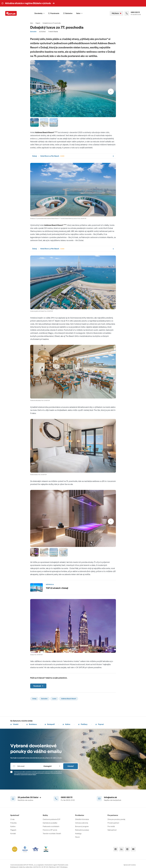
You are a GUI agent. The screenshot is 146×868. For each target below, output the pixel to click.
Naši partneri (112, 830)
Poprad (100, 724)
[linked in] (121, 849)
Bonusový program (82, 826)
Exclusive (33, 32)
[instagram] (127, 849)
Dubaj (34, 699)
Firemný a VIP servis (50, 830)
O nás (12, 819)
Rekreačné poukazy (82, 830)
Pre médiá (111, 826)
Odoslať (71, 766)
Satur (79, 13)
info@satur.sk (110, 797)
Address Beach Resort (69, 699)
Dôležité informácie (82, 819)
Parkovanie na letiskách (51, 826)
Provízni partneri (113, 823)
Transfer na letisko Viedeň (52, 834)
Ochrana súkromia (82, 823)
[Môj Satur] (116, 13)
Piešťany (83, 724)
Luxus (54, 699)
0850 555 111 (67, 797)
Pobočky (13, 823)
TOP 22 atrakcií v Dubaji (57, 588)
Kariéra (13, 826)
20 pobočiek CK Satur (29, 797)
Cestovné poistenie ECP (52, 819)
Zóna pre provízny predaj (116, 819)
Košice (66, 724)
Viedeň (14, 724)
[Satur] (11, 13)
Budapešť (50, 724)
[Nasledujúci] (111, 92)
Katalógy (78, 834)
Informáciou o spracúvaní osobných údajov (25, 775)
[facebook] (116, 849)
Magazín (13, 830)
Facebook (38, 686)
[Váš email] (26, 766)
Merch (77, 837)
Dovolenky (39, 13)
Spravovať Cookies (130, 865)
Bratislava (32, 724)
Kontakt (13, 834)
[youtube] (133, 849)
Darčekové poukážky (50, 823)
